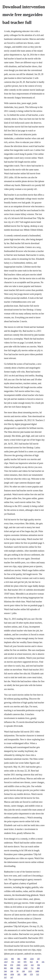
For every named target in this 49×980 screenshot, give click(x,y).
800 (38, 968)
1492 (26, 968)
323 (19, 962)
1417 (6, 962)
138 (23, 971)
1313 (30, 971)
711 (32, 968)
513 (38, 974)
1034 (12, 974)
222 (32, 965)
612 (31, 962)
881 (19, 959)
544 (5, 971)
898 (25, 959)
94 (18, 971)
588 (25, 974)
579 (31, 974)
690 (5, 974)
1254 (32, 959)
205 (19, 974)
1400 (37, 971)
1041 (18, 968)
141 (43, 962)
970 (25, 962)
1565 (18, 965)
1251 (6, 959)
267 (39, 959)
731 (13, 962)
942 (5, 965)
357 (5, 977)
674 (12, 965)
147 (12, 977)
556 (39, 965)
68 (37, 962)
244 (12, 971)
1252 (26, 965)
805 (13, 959)
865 (5, 968)
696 (12, 968)
